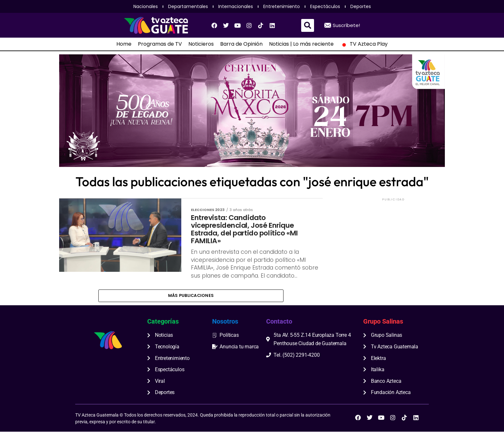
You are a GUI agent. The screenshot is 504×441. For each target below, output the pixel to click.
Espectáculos (325, 6)
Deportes (361, 6)
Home (124, 44)
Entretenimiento (282, 6)
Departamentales (188, 6)
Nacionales (146, 6)
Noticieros (201, 44)
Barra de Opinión (241, 44)
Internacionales (236, 6)
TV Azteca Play (364, 44)
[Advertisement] (393, 243)
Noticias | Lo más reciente (301, 44)
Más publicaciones (191, 304)
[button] (308, 25)
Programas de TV (160, 44)
